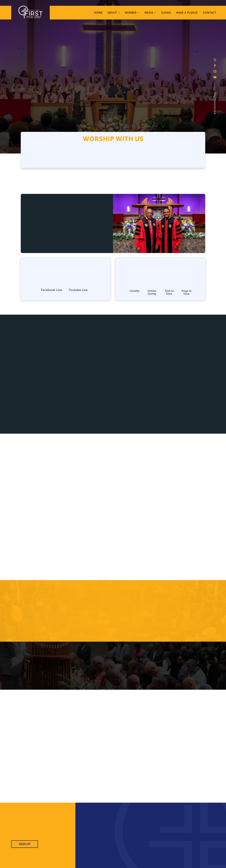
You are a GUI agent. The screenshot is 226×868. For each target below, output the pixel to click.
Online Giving (152, 292)
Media (149, 13)
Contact (210, 13)
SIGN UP (25, 844)
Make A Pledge (187, 13)
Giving (166, 13)
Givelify (135, 291)
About (112, 13)
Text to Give (169, 292)
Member (131, 13)
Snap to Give (187, 292)
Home (98, 13)
